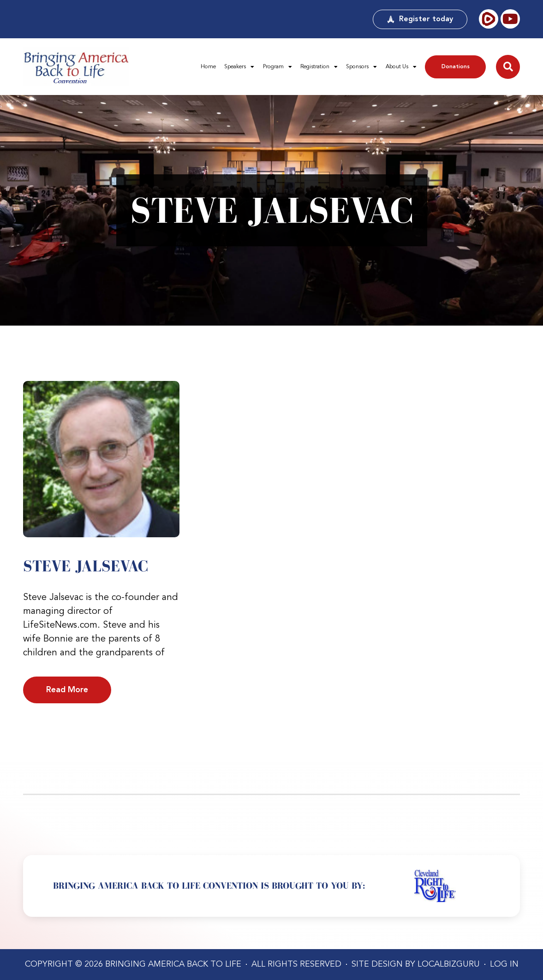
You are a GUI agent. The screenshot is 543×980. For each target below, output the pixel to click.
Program (277, 67)
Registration (319, 67)
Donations (456, 67)
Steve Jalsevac (86, 566)
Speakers (239, 67)
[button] (508, 67)
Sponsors (361, 67)
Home (208, 67)
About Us (401, 67)
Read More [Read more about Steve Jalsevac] (67, 690)
